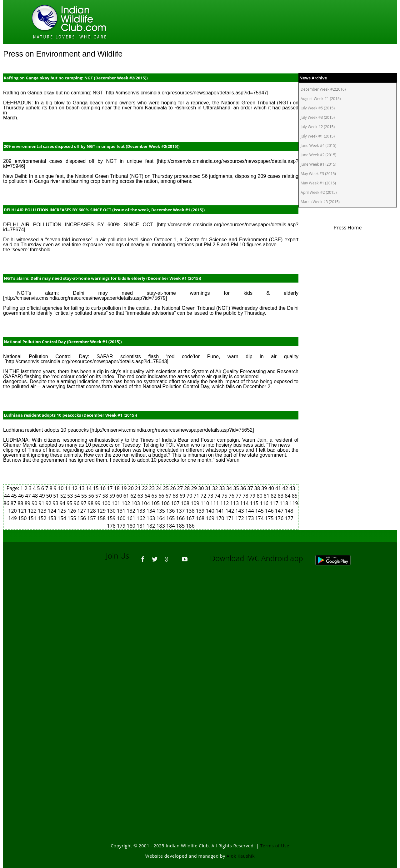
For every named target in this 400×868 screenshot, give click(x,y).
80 (260, 496)
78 (246, 496)
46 (22, 496)
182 (152, 526)
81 (267, 496)
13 (82, 488)
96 (77, 503)
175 (270, 518)
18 (117, 488)
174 (260, 518)
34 (230, 488)
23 (152, 488)
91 (42, 503)
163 (152, 518)
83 (281, 496)
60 (120, 496)
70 (190, 496)
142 (231, 511)
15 (96, 488)
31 (209, 488)
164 (161, 518)
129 (102, 511)
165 (171, 518)
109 (196, 503)
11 (68, 488)
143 (240, 511)
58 (106, 496)
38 (258, 488)
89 (28, 503)
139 (201, 511)
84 (288, 496)
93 (56, 503)
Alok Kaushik (241, 856)
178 (112, 526)
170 (221, 518)
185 (181, 526)
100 (107, 503)
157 (92, 518)
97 (84, 503)
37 (251, 488)
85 (295, 496)
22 (145, 488)
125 (62, 511)
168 (201, 518)
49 (42, 496)
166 (181, 518)
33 (222, 488)
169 (211, 518)
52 (64, 496)
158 (102, 518)
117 (275, 503)
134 (152, 511)
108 (186, 503)
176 (280, 518)
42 (286, 488)
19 (124, 488)
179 (122, 526)
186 (190, 526)
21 (138, 488)
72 (204, 496)
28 (187, 488)
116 (265, 503)
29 (195, 488)
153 (53, 518)
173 (250, 518)
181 (142, 526)
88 (21, 503)
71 (197, 496)
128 (92, 511)
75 (225, 496)
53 (71, 496)
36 (244, 488)
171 (231, 518)
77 (239, 496)
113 (235, 503)
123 (43, 511)
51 (57, 496)
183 (161, 526)
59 (113, 496)
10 (61, 488)
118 (285, 503)
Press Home (348, 228)
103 (136, 503)
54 (78, 496)
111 (215, 503)
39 (265, 488)
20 (132, 488)
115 (255, 503)
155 (72, 518)
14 (89, 488)
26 (173, 488)
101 (117, 503)
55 (85, 496)
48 (36, 496)
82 (274, 496)
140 (211, 511)
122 (33, 511)
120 (13, 511)
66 (162, 496)
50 (50, 496)
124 (53, 511)
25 (167, 488)
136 (171, 511)
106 (166, 503)
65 (155, 496)
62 (134, 496)
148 (289, 511)
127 (82, 511)
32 (216, 488)
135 (161, 511)
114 (245, 503)
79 (253, 496)
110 (206, 503)
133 (142, 511)
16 (103, 488)
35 (237, 488)
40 (272, 488)
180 (132, 526)
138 (191, 511)
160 (122, 518)
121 (23, 511)
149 (13, 518)
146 (270, 511)
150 (23, 518)
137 (181, 511)
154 (62, 518)
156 (82, 518)
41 (279, 488)
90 (35, 503)
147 (280, 511)
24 (159, 488)
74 (218, 496)
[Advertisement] (200, 655)
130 (112, 511)
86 (7, 503)
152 (43, 518)
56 (92, 496)
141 (221, 511)
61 (127, 496)
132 (132, 511)
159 (112, 518)
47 (28, 496)
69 (183, 496)
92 (49, 503)
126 (72, 511)
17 (110, 488)
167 (191, 518)
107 (176, 503)
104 (146, 503)
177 (289, 518)
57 (99, 496)
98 (91, 503)
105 (156, 503)
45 (15, 496)
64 (148, 496)
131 (122, 511)
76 (232, 496)
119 (294, 503)
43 (292, 488)
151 (33, 518)
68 (176, 496)
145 (260, 511)
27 (181, 488)
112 (225, 503)
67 (169, 496)
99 (98, 503)
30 (202, 488)
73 (211, 496)
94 (63, 503)
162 (142, 518)
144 (250, 511)
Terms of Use (275, 846)
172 (240, 518)
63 (141, 496)
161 (132, 518)
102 (127, 503)
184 (171, 526)
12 (75, 488)
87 (14, 503)
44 (7, 496)
